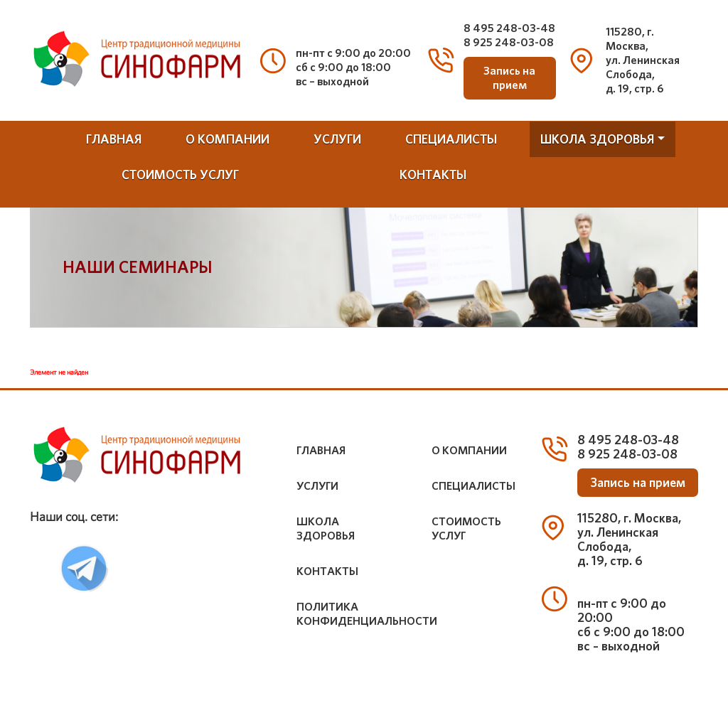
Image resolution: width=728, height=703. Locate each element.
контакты (433, 175)
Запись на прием (509, 78)
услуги (337, 139)
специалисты (451, 139)
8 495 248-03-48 (509, 28)
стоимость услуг (180, 175)
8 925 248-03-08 (509, 42)
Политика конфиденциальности (367, 614)
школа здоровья (597, 139)
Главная (114, 139)
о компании (227, 139)
